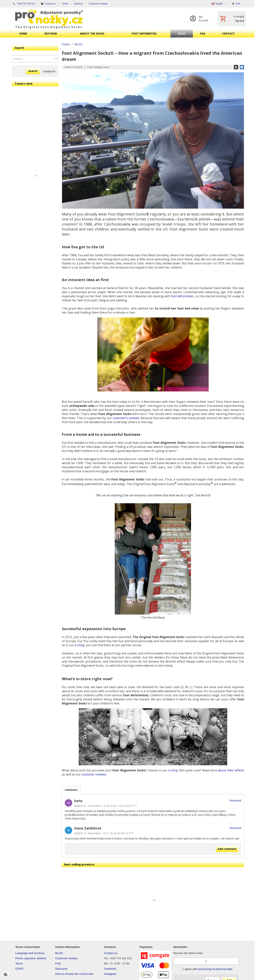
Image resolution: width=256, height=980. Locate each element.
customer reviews (94, 774)
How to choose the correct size (74, 974)
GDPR (19, 969)
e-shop (80, 645)
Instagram (110, 974)
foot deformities (182, 296)
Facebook (110, 969)
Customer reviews (66, 958)
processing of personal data (215, 969)
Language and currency (30, 953)
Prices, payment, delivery (31, 958)
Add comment (227, 849)
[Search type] (49, 71)
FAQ (58, 963)
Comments (71, 790)
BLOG (59, 953)
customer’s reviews (126, 418)
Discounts (61, 969)
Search (33, 71)
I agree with (206, 969)
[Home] (49, 19)
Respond (235, 800)
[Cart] (232, 19)
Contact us (111, 953)
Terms (19, 963)
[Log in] (200, 19)
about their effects (231, 770)
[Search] (56, 59)
